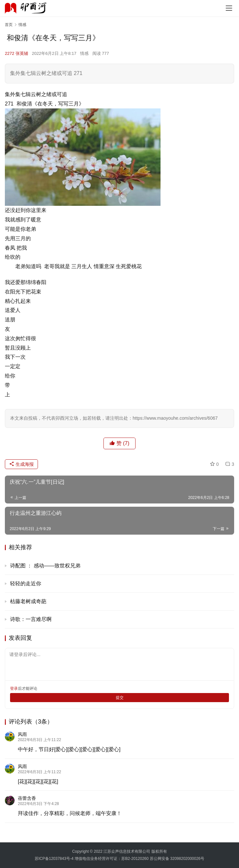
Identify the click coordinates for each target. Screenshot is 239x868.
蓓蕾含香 (27, 798)
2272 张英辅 (17, 53)
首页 (9, 25)
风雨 (22, 734)
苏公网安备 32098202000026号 (177, 859)
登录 (14, 688)
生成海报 (21, 464)
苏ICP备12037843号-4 (54, 859)
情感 (84, 53)
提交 (120, 698)
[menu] (229, 8)
